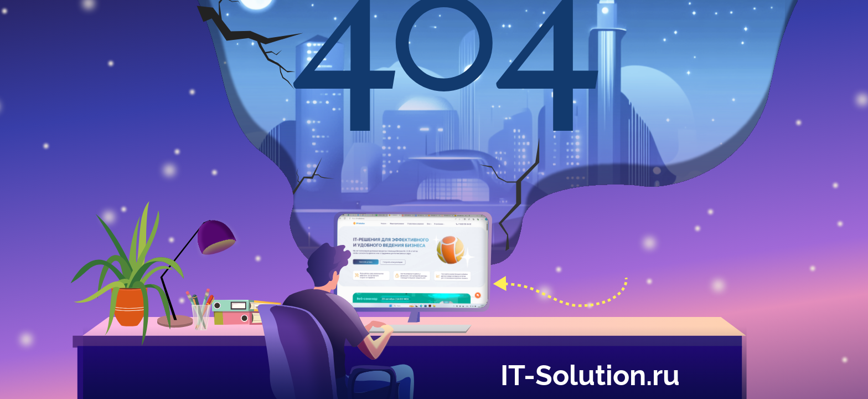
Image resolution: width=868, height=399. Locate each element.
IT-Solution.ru (590, 373)
